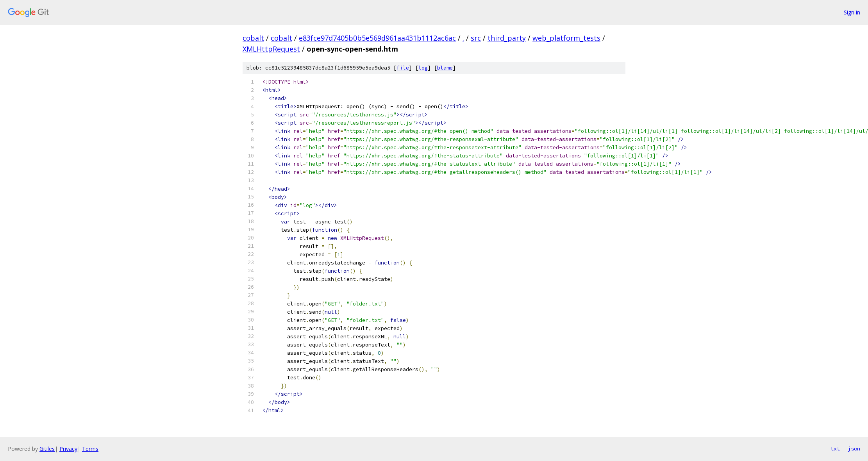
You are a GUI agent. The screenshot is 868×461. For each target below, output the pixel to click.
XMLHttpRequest (271, 49)
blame (445, 68)
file (403, 68)
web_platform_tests (566, 38)
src (476, 38)
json (854, 448)
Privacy (68, 449)
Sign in (852, 12)
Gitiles (47, 449)
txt (835, 448)
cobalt (253, 38)
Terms (90, 449)
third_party (507, 38)
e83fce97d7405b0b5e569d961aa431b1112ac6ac (377, 38)
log (423, 68)
